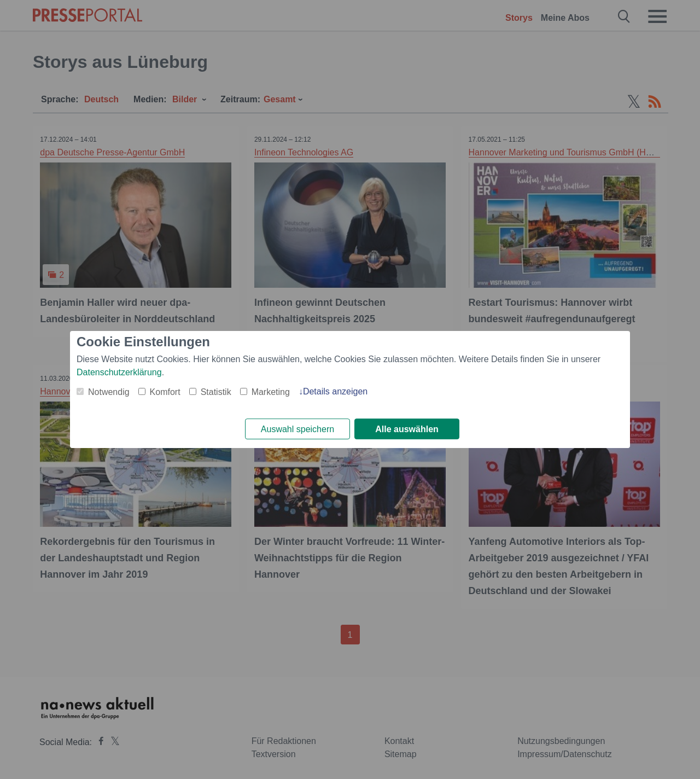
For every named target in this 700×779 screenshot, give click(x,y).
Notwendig (109, 391)
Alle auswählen (407, 429)
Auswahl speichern (297, 429)
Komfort (165, 391)
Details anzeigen (335, 391)
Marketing (271, 391)
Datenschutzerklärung (119, 372)
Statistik (216, 391)
